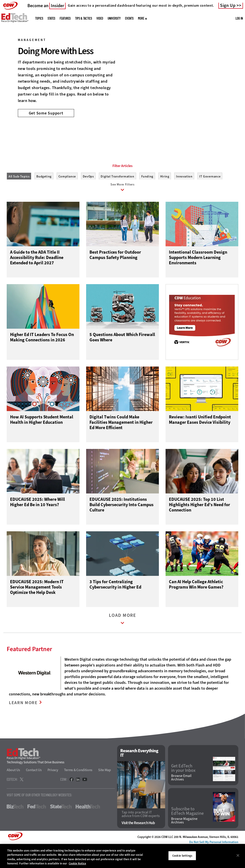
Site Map (105, 792)
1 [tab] (118, 134)
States (51, 18)
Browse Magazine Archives (184, 842)
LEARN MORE (24, 725)
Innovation (184, 197)
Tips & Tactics (83, 18)
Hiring (165, 197)
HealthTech (88, 828)
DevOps (88, 197)
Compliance (67, 197)
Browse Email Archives (181, 799)
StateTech (61, 828)
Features (65, 18)
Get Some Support (46, 113)
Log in (239, 18)
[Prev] (9, 67)
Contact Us (34, 792)
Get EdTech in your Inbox (183, 790)
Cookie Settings (182, 856)
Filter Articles (122, 186)
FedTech (37, 828)
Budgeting (44, 197)
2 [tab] (125, 134)
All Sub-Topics (19, 197)
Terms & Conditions (78, 792)
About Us (13, 792)
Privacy (53, 792)
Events (129, 18)
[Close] (238, 855)
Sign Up (228, 6)
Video (100, 18)
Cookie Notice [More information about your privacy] (77, 863)
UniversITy (114, 18)
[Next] (236, 67)
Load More (122, 642)
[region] (122, 856)
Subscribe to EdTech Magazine (187, 833)
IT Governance (210, 197)
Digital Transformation (117, 197)
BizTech (15, 828)
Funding (147, 197)
